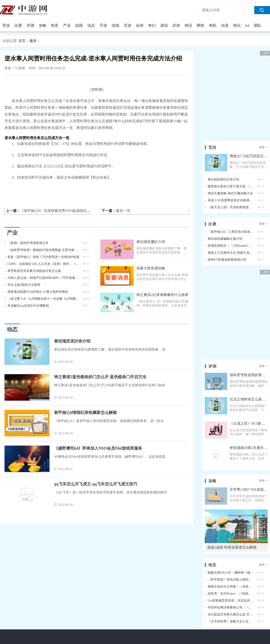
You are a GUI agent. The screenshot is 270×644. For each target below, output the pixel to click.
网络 (200, 26)
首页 (22, 41)
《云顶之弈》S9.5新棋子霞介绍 (249, 423)
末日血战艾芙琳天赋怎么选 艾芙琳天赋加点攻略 (231, 614)
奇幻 (152, 26)
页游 (128, 26)
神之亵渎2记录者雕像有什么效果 (162, 295)
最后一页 (123, 211)
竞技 (6, 26)
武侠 (176, 26)
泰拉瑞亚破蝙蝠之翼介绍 (225, 239)
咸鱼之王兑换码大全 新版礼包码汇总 (231, 253)
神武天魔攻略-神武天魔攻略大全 (230, 193)
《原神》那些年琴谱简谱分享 (28, 243)
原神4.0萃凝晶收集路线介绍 (227, 260)
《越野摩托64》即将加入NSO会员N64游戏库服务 (98, 448)
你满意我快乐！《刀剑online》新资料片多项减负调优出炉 (231, 246)
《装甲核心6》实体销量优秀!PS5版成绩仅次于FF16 (61, 211)
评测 (30, 26)
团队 (258, 26)
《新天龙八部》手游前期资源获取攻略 (231, 207)
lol (247, 26)
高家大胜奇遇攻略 (151, 268)
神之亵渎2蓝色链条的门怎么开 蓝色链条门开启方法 (100, 377)
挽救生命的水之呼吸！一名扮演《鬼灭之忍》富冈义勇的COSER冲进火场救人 (231, 587)
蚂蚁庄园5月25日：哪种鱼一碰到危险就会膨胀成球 (231, 573)
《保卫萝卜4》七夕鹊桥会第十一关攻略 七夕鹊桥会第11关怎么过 (44, 299)
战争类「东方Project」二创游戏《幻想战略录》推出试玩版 (231, 594)
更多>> (263, 147)
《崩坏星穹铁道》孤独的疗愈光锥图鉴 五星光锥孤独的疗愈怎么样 (44, 250)
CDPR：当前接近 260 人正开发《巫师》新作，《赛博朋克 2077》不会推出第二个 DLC (44, 264)
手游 (103, 26)
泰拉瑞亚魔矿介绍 (151, 242)
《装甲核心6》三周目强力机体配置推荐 (231, 232)
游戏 (115, 26)
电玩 (237, 26)
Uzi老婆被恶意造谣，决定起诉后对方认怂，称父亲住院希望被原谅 (231, 601)
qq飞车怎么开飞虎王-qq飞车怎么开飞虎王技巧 (96, 484)
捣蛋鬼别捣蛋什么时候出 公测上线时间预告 (38, 292)
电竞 (55, 26)
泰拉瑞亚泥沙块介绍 (72, 341)
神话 (188, 26)
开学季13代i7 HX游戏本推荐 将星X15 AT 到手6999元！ (249, 490)
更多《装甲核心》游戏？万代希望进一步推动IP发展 (43, 257)
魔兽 (33, 41)
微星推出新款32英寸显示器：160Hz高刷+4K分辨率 (231, 186)
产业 (67, 26)
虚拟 (164, 26)
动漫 (225, 26)
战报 (79, 26)
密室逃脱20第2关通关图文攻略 (249, 448)
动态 (91, 26)
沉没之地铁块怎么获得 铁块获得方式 (249, 399)
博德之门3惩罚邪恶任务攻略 (249, 156)
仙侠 (140, 26)
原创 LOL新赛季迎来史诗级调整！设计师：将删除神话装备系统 (231, 200)
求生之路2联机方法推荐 (24, 285)
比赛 (18, 26)
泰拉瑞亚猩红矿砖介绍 (223, 179)
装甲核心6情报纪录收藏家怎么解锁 (85, 413)
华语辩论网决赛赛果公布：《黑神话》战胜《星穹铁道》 (231, 607)
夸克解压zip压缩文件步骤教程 (28, 306)
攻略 (43, 26)
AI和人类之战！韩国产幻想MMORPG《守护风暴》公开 (44, 278)
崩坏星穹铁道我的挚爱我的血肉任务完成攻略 (249, 375)
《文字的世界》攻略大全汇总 (228, 621)
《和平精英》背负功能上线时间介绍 (231, 580)
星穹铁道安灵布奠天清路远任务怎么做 (34, 271)
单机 (213, 26)
